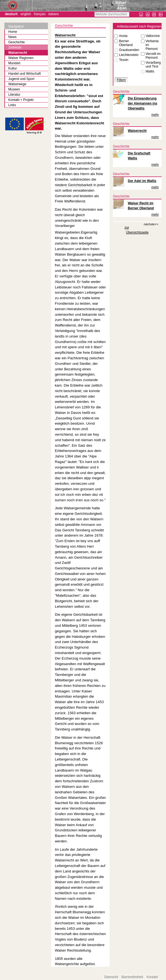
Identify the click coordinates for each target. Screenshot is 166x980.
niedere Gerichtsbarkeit (74, 185)
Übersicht (111, 977)
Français (40, 14)
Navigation (16, 26)
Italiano (54, 14)
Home (13, 32)
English (26, 14)
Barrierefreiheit (132, 977)
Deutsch (11, 14)
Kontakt (152, 977)
